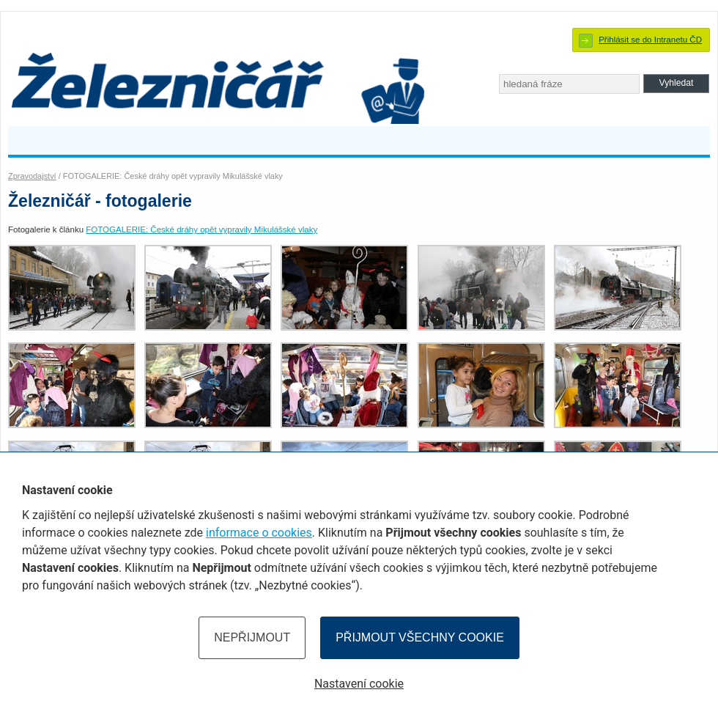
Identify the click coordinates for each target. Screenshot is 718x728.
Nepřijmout (252, 637)
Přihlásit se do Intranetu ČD (650, 40)
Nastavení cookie (359, 684)
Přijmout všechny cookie (420, 637)
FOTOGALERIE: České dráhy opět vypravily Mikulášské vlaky (201, 229)
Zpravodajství (32, 176)
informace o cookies (259, 533)
